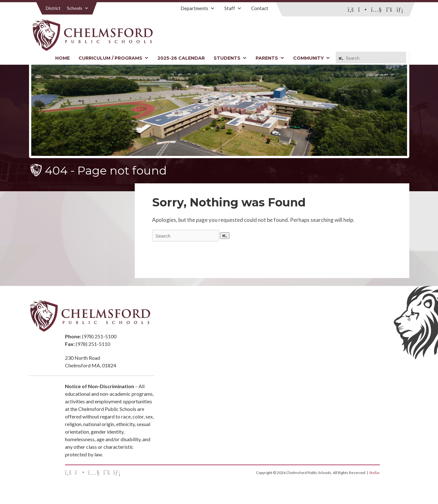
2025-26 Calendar (181, 58)
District (53, 8)
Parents (270, 58)
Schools (78, 8)
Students (230, 58)
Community (312, 58)
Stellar (375, 473)
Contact (260, 8)
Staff (233, 8)
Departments (198, 8)
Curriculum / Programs (114, 58)
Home (62, 58)
